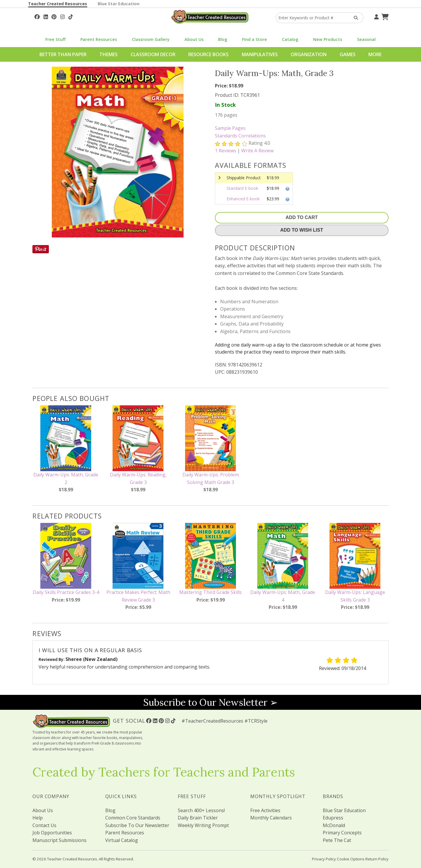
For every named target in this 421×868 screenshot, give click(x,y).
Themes (108, 54)
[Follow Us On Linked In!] (46, 16)
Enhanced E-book (243, 199)
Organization (309, 54)
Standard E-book (242, 188)
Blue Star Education (119, 4)
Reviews (226, 151)
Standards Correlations (240, 136)
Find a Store (255, 39)
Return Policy (377, 859)
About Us (194, 39)
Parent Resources (99, 39)
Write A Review (257, 151)
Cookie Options (351, 859)
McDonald (334, 825)
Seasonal (366, 39)
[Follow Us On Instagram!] (62, 16)
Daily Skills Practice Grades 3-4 (66, 592)
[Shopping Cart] (384, 16)
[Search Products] (354, 18)
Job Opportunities (52, 833)
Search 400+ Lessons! (201, 810)
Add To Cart (302, 217)
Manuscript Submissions (59, 840)
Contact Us (44, 825)
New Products (328, 39)
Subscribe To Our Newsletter (137, 825)
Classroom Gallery (151, 39)
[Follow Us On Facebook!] (37, 16)
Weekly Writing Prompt (203, 825)
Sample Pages (230, 128)
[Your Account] (376, 16)
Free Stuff (55, 39)
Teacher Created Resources (58, 4)
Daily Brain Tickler (198, 818)
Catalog (290, 39)
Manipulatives (260, 54)
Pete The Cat (337, 840)
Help (38, 818)
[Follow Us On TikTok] (71, 16)
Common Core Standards (133, 818)
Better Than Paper (63, 54)
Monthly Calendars (271, 818)
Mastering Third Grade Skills (210, 592)
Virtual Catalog (122, 840)
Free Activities (265, 810)
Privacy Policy (324, 859)
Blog (223, 39)
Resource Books (208, 54)
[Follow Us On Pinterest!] (54, 16)
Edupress (333, 818)
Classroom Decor (153, 54)
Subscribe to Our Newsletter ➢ (210, 702)
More (375, 54)
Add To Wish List (302, 230)
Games (348, 54)
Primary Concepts (342, 833)
